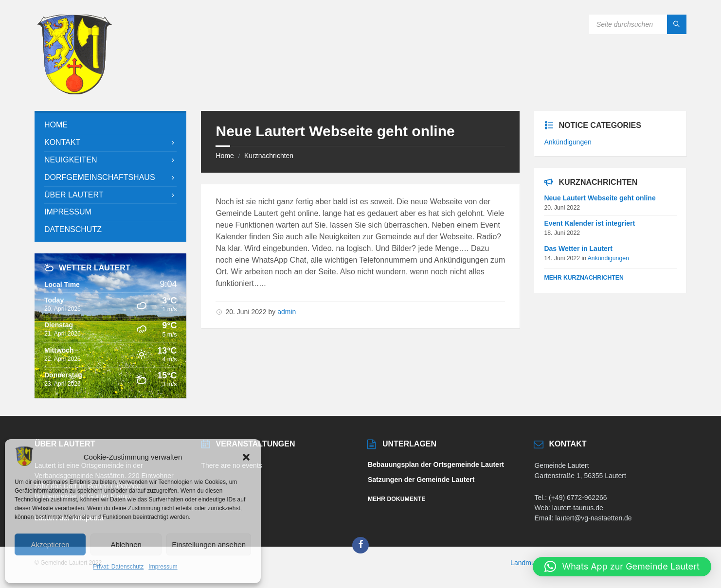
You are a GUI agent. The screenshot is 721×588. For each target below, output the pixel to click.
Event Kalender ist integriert (589, 223)
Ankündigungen (568, 142)
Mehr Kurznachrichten (584, 278)
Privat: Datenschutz (118, 567)
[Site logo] (74, 92)
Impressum (163, 567)
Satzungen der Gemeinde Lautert (421, 480)
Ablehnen (126, 544)
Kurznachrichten (269, 156)
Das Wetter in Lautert (578, 249)
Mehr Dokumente (397, 499)
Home (225, 156)
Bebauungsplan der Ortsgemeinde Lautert (436, 464)
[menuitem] (110, 125)
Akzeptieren (50, 544)
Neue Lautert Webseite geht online (600, 198)
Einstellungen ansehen (209, 544)
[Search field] (638, 24)
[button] (246, 457)
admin (287, 312)
